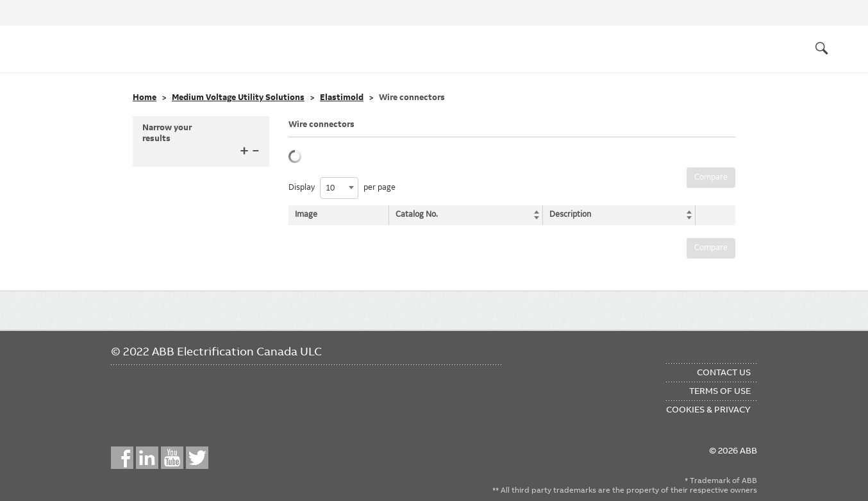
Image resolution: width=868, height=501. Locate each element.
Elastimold (342, 98)
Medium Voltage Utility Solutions (238, 98)
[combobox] (339, 188)
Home (145, 98)
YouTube (172, 458)
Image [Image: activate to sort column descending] (306, 214)
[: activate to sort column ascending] (712, 215)
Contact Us (724, 372)
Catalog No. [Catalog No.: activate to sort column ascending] (418, 214)
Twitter (197, 458)
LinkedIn (147, 458)
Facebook (122, 458)
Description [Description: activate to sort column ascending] (568, 214)
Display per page (342, 188)
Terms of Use (720, 391)
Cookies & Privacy (708, 409)
